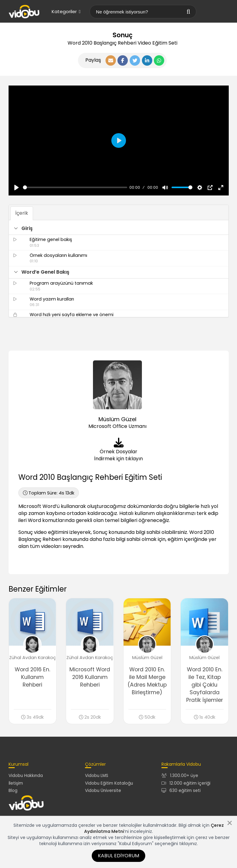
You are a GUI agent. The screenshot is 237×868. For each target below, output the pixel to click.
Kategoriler (66, 11)
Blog (13, 791)
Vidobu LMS (97, 776)
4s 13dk (49, 493)
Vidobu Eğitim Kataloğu (109, 783)
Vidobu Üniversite (103, 791)
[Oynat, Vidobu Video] (17, 188)
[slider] (75, 187)
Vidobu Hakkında (26, 776)
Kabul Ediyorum (118, 856)
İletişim (16, 783)
